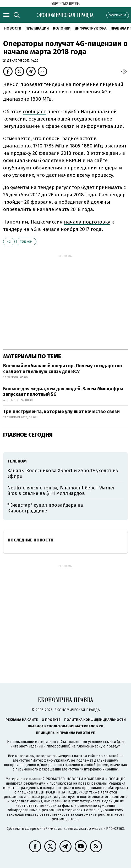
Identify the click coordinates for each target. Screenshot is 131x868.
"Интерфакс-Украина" (50, 760)
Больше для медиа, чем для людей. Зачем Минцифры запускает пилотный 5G (63, 392)
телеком (26, 242)
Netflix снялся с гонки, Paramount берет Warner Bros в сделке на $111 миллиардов (61, 491)
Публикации (37, 28)
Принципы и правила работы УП (66, 733)
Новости (13, 28)
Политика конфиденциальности (95, 720)
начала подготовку (87, 222)
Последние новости (31, 540)
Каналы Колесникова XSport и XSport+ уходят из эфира (63, 473)
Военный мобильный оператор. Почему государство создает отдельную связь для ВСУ (63, 369)
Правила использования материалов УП (65, 726)
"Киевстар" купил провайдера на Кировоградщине (45, 508)
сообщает (34, 112)
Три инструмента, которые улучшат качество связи (61, 412)
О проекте (51, 720)
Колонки (62, 28)
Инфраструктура (91, 28)
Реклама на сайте (22, 720)
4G (9, 242)
